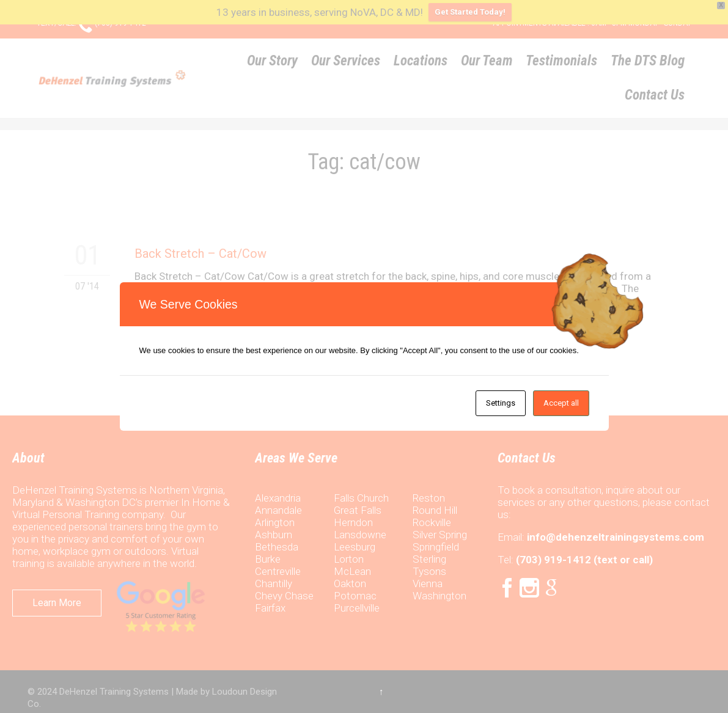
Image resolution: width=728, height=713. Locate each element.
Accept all (561, 403)
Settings (501, 403)
